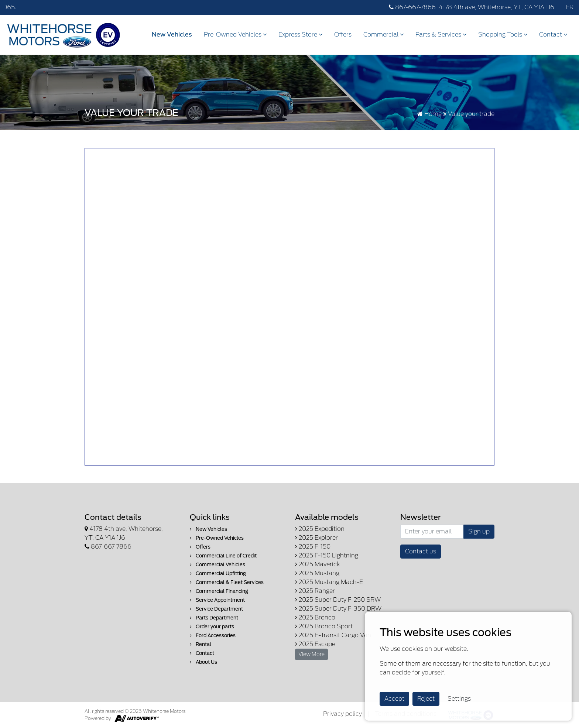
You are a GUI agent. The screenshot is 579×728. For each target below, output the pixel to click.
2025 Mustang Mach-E (329, 582)
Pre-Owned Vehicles (235, 35)
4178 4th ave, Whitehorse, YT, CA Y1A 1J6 (496, 7)
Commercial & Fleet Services (227, 582)
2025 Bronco (315, 617)
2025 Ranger (315, 591)
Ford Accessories (213, 636)
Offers (343, 35)
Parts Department (214, 618)
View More (311, 654)
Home (429, 114)
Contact (553, 35)
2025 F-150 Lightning (327, 555)
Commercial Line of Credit (223, 556)
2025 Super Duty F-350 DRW (338, 609)
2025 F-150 (313, 547)
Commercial (383, 35)
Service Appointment (217, 600)
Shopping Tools (503, 35)
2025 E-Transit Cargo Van (333, 635)
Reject (426, 699)
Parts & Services (441, 35)
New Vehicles (172, 35)
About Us (203, 662)
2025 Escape (315, 644)
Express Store (300, 35)
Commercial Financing (219, 591)
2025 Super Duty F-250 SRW (338, 600)
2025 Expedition (320, 529)
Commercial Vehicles (217, 565)
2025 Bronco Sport (324, 626)
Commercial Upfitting (218, 574)
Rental (201, 644)
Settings (459, 699)
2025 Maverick (317, 564)
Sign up (479, 531)
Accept (394, 699)
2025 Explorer (316, 538)
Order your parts (212, 627)
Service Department (216, 609)
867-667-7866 (412, 7)
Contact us (421, 551)
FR (570, 7)
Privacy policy (342, 714)
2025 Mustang (317, 573)
